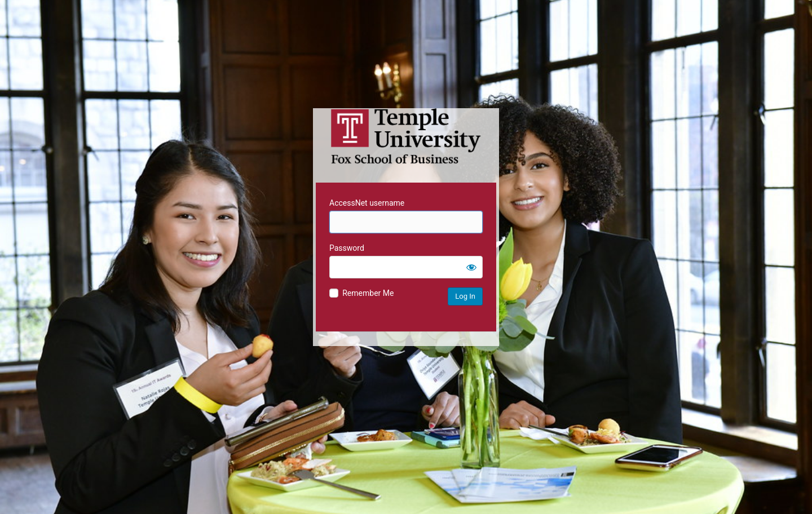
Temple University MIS (406, 136)
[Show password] (471, 267)
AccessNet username (367, 203)
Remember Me (368, 293)
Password (347, 248)
